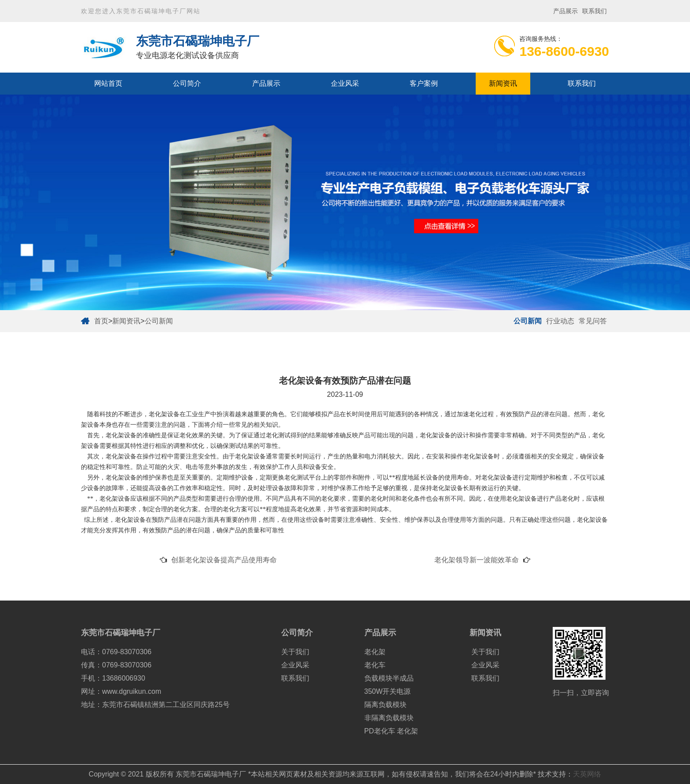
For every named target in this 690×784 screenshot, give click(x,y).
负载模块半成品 (389, 678)
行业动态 (560, 321)
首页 (101, 321)
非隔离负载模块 (389, 718)
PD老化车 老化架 (391, 731)
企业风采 (345, 83)
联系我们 (595, 11)
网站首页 (108, 83)
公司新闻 (159, 321)
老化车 (375, 665)
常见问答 (593, 321)
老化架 (375, 652)
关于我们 (295, 652)
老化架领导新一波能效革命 (477, 560)
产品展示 (565, 11)
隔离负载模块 (385, 705)
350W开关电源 (388, 691)
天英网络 (587, 774)
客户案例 (424, 83)
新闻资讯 (503, 83)
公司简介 (187, 83)
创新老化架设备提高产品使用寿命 (224, 560)
